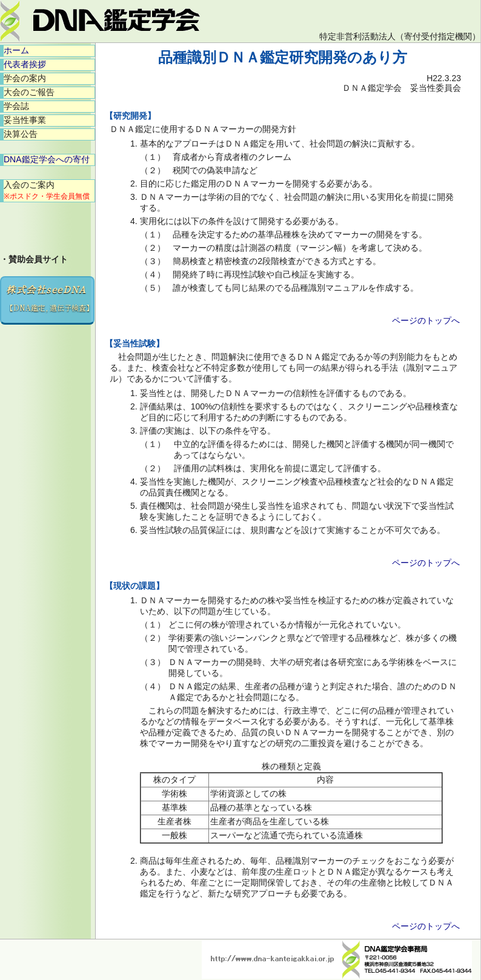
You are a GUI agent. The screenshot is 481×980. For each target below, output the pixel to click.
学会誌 (16, 106)
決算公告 (21, 134)
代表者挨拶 (25, 64)
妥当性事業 (25, 120)
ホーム (16, 50)
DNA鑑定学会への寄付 (47, 159)
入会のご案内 (47, 190)
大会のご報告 (29, 92)
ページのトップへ (426, 320)
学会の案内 (25, 78)
